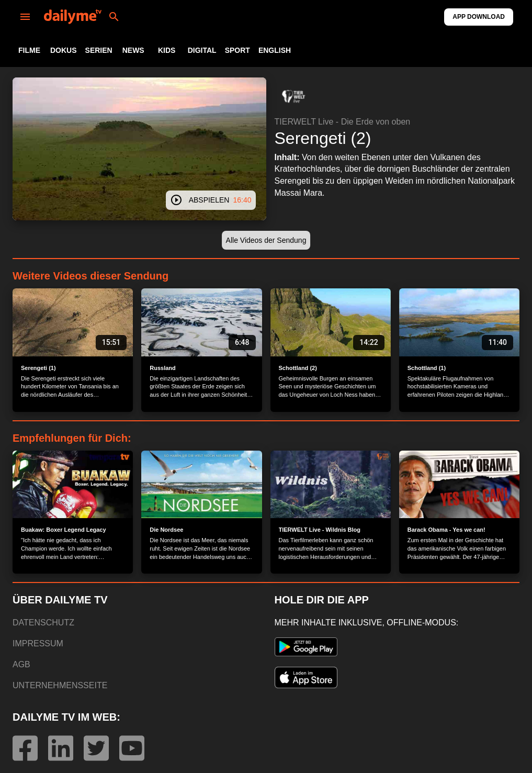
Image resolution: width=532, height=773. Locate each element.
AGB (21, 664)
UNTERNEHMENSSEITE (60, 685)
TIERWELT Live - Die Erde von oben (343, 122)
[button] (293, 96)
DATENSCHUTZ (43, 623)
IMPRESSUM (38, 643)
